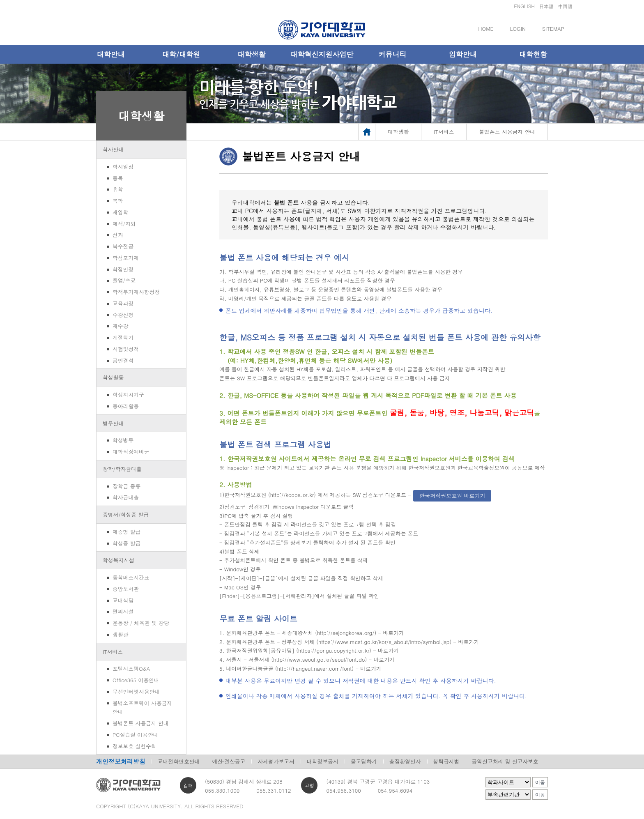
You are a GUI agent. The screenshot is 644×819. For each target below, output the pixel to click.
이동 (540, 782)
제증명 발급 (126, 532)
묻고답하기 (364, 761)
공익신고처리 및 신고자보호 (505, 761)
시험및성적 (126, 349)
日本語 (546, 6)
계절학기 (123, 337)
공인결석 (123, 360)
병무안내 (113, 423)
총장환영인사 (405, 761)
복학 (118, 201)
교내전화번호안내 (179, 761)
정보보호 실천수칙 (135, 746)
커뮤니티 (392, 54)
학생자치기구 (128, 395)
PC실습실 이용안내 (135, 735)
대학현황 (533, 54)
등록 (118, 178)
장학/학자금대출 (122, 469)
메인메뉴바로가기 (0, 0)
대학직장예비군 (131, 452)
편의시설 (123, 611)
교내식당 (123, 600)
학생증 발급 (126, 543)
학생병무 (123, 440)
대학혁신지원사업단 (322, 54)
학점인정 (123, 269)
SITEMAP (553, 29)
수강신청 (123, 315)
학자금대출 (126, 497)
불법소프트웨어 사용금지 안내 (142, 707)
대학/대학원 (181, 54)
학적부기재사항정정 (136, 292)
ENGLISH (524, 6)
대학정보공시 (323, 761)
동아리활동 (126, 406)
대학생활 (252, 54)
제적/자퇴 (124, 224)
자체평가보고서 (276, 761)
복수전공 (123, 246)
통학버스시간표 (131, 577)
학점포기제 (126, 258)
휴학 (118, 189)
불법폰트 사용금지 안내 (141, 723)
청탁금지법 (446, 761)
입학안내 (463, 54)
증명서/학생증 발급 (126, 514)
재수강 (120, 326)
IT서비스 (113, 652)
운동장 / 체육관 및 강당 (141, 623)
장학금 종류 (126, 486)
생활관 (120, 634)
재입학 (120, 212)
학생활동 (113, 377)
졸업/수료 (124, 280)
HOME (486, 29)
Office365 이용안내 (136, 680)
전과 (118, 235)
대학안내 (111, 54)
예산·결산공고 (229, 761)
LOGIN (518, 29)
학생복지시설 (118, 560)
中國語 (565, 6)
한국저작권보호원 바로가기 (452, 496)
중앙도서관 (126, 589)
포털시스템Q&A (131, 668)
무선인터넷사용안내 (136, 691)
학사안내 (113, 149)
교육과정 (123, 303)
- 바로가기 (391, 633)
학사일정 (123, 167)
